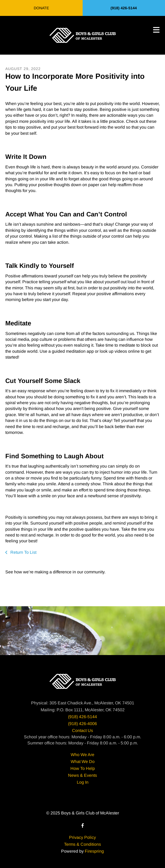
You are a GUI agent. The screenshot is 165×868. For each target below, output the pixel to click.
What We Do (83, 762)
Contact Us (82, 730)
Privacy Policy (82, 837)
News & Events (82, 775)
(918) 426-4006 (82, 724)
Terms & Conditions (82, 844)
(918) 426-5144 (124, 8)
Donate (41, 8)
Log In (83, 782)
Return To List (23, 552)
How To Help (83, 768)
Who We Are (82, 755)
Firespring (94, 851)
